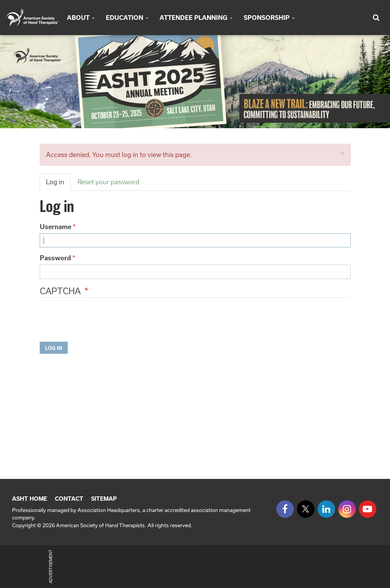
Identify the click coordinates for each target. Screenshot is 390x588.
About (81, 18)
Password (55, 258)
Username (55, 227)
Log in (55, 182)
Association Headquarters (109, 510)
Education (127, 18)
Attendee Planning (196, 18)
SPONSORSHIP (269, 18)
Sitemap (104, 499)
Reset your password (108, 182)
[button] (342, 153)
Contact (69, 499)
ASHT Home (30, 499)
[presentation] (99, 321)
